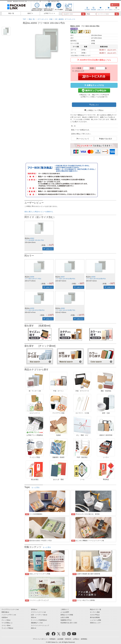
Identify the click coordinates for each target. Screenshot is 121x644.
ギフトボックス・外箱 (45, 19)
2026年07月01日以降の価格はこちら (94, 60)
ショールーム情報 (96, 620)
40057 (63, 277)
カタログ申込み (95, 615)
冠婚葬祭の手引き (66, 620)
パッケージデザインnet (9, 615)
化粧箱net (5, 617)
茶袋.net (34, 617)
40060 (63, 308)
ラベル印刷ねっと (7, 623)
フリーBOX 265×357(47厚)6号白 (35, 310)
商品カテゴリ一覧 (96, 609)
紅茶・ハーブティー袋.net (39, 615)
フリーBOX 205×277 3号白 (33, 279)
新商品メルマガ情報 (67, 615)
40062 (32, 238)
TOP (24, 19)
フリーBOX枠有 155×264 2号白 (34, 240)
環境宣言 (68, 639)
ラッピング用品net (7, 628)
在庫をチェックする (94, 85)
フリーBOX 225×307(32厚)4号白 (65, 279)
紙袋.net (34, 628)
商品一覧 (11, 13)
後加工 (30, 13)
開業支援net (5, 612)
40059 (32, 308)
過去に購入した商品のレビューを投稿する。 (39, 212)
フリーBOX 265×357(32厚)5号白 (96, 279)
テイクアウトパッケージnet (10, 609)
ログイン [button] (115, 5)
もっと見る (36, 487)
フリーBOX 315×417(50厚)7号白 (65, 310)
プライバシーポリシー (40, 639)
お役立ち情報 (65, 617)
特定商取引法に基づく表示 (69, 623)
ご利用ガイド (65, 609)
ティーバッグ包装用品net (39, 620)
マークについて (83, 139)
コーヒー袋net (6, 625)
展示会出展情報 (95, 617)
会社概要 (60, 639)
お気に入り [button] (95, 105)
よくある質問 (65, 612)
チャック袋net (6, 620)
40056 (32, 277)
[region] (70, 19)
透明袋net (34, 609)
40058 (93, 277)
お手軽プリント (49, 13)
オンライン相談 (95, 612)
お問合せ (76, 639)
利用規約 (52, 639)
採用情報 (84, 639)
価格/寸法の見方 (106, 139)
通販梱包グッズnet (37, 623)
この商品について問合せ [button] (95, 110)
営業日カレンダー (96, 623)
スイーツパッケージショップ (40, 625)
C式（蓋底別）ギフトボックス (65, 19)
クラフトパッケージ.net (38, 612)
